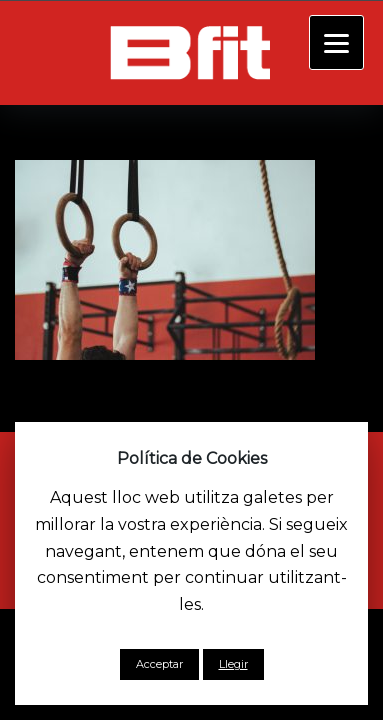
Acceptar (159, 664)
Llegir (233, 664)
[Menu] (336, 42)
